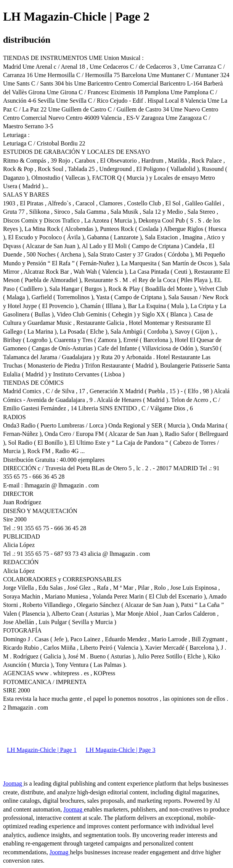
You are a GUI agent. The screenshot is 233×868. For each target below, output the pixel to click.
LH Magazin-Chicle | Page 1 (42, 750)
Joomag (13, 783)
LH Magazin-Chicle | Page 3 (121, 750)
